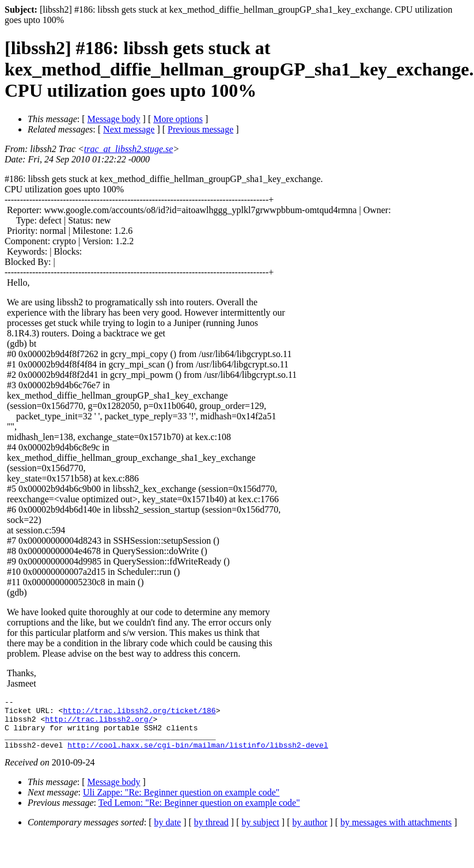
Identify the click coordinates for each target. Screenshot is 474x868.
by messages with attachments (396, 833)
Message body (114, 119)
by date (168, 833)
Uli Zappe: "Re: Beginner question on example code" (181, 803)
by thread (211, 833)
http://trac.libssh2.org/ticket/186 (139, 714)
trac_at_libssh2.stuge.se (129, 149)
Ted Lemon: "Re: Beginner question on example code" (199, 813)
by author (310, 833)
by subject (261, 833)
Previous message (200, 129)
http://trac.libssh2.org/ (99, 724)
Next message (129, 129)
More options (178, 119)
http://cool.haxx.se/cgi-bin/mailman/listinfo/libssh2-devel (198, 755)
